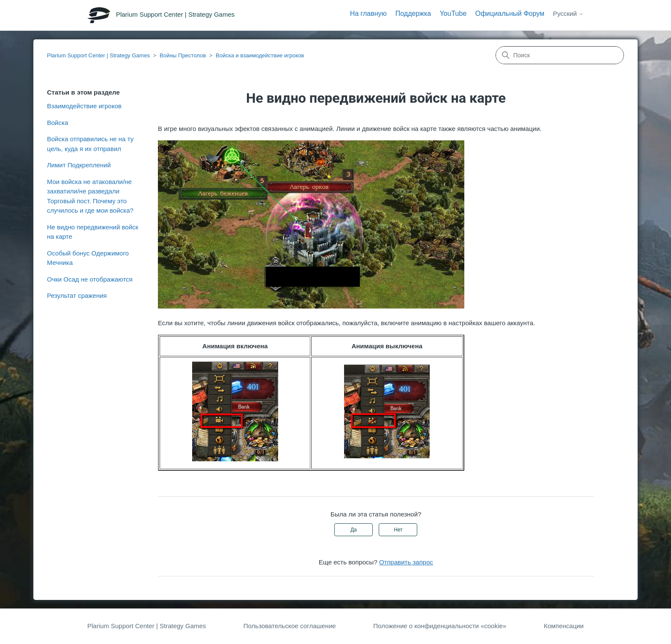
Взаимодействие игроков (84, 106)
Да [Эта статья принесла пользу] (354, 530)
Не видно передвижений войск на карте (93, 232)
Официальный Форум (510, 13)
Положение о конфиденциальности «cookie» (440, 626)
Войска (58, 123)
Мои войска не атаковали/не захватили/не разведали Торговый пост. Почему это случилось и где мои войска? (90, 196)
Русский (568, 13)
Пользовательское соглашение (290, 626)
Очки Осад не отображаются (90, 279)
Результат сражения (77, 295)
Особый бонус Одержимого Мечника (88, 258)
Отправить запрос (406, 562)
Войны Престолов (183, 55)
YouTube (453, 13)
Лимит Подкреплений (79, 165)
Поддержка (413, 13)
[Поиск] (560, 55)
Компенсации (564, 626)
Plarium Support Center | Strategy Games (98, 55)
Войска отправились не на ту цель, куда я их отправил (90, 144)
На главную (368, 13)
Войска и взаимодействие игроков (260, 55)
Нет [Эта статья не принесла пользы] (398, 530)
